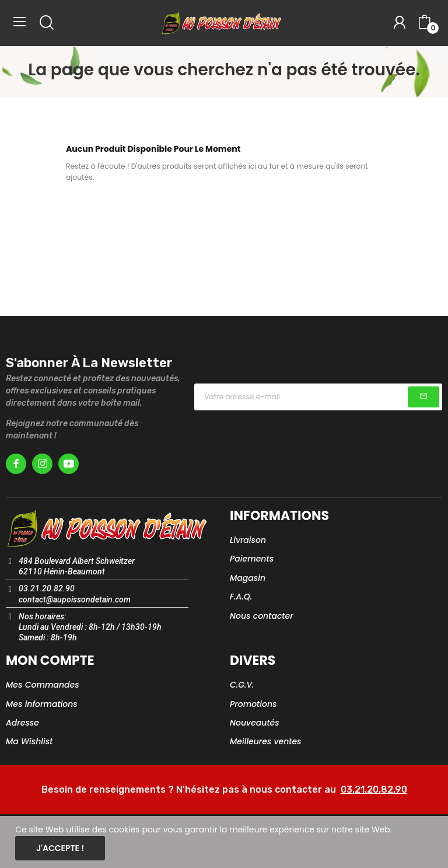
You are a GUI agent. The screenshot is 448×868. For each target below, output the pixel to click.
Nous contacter (262, 616)
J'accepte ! (60, 848)
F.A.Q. (241, 597)
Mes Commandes (43, 685)
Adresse (22, 723)
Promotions (253, 704)
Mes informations (42, 704)
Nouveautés (255, 723)
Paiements (252, 559)
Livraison (248, 540)
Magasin (248, 578)
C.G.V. (242, 685)
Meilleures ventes (266, 741)
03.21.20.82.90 (374, 789)
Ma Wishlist (29, 741)
